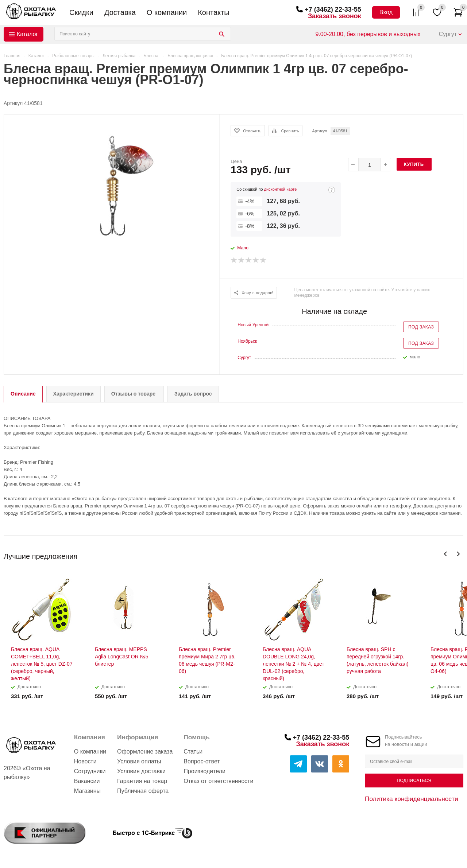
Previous (446, 554)
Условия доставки (141, 771)
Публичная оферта (143, 791)
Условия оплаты (139, 761)
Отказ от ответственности (218, 781)
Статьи (193, 752)
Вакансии (87, 781)
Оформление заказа (145, 752)
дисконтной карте (281, 189)
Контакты (213, 12)
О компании (167, 12)
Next (458, 554)
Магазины (87, 791)
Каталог (27, 34)
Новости (85, 761)
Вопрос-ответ (202, 761)
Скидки (81, 12)
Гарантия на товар (142, 781)
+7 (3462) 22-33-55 (333, 9)
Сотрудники (90, 771)
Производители (204, 771)
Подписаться (414, 781)
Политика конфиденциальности (412, 799)
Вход (386, 12)
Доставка (120, 12)
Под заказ (421, 327)
